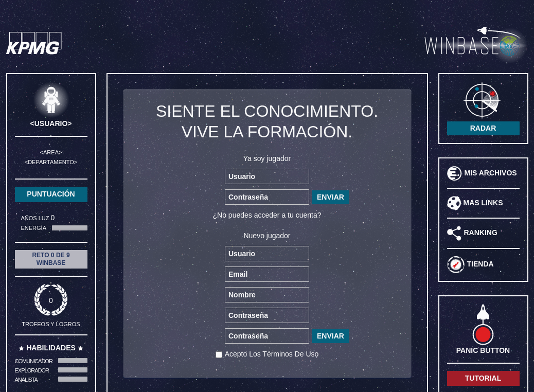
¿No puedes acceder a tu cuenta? (267, 215)
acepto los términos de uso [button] (272, 354)
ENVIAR (331, 197)
